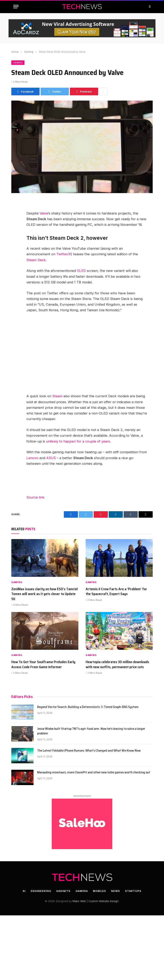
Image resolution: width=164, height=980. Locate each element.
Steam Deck (36, 260)
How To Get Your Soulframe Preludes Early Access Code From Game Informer (43, 664)
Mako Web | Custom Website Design (96, 901)
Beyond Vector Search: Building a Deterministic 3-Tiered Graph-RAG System (88, 707)
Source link (35, 497)
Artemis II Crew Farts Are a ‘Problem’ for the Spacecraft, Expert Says (116, 591)
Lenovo (32, 458)
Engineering (41, 891)
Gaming (18, 63)
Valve (44, 213)
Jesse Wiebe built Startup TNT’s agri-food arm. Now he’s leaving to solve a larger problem (91, 731)
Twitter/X (64, 254)
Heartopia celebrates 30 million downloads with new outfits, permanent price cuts (117, 664)
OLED (81, 271)
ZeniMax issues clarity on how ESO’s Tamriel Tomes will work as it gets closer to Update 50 (45, 594)
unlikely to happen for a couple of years (78, 441)
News (116, 891)
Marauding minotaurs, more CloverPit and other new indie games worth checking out (94, 772)
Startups (133, 891)
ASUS (51, 458)
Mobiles (99, 891)
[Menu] (16, 7)
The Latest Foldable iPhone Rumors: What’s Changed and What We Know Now (89, 751)
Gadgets (63, 891)
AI (24, 891)
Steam (57, 396)
